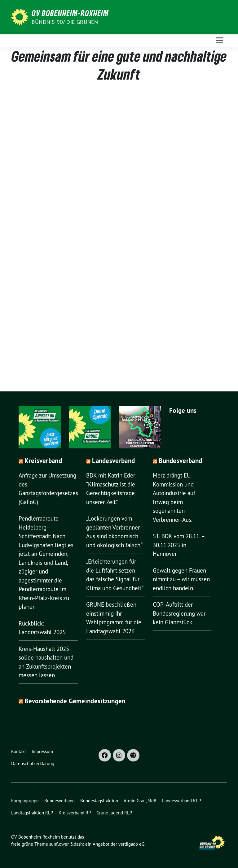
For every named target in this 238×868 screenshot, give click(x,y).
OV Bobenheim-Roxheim (70, 13)
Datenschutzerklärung (33, 763)
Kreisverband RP (75, 813)
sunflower (59, 844)
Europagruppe (25, 801)
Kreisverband (43, 461)
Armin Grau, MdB (140, 801)
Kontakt (19, 751)
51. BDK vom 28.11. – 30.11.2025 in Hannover (179, 545)
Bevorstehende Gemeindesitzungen (75, 701)
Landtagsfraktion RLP (32, 813)
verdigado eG (131, 844)
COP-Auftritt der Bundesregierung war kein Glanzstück (179, 613)
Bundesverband (180, 461)
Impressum (42, 751)
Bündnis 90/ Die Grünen (65, 22)
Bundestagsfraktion (99, 801)
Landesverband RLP (181, 801)
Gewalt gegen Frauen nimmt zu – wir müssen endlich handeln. (181, 579)
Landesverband (113, 461)
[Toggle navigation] (220, 41)
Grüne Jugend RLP (114, 813)
